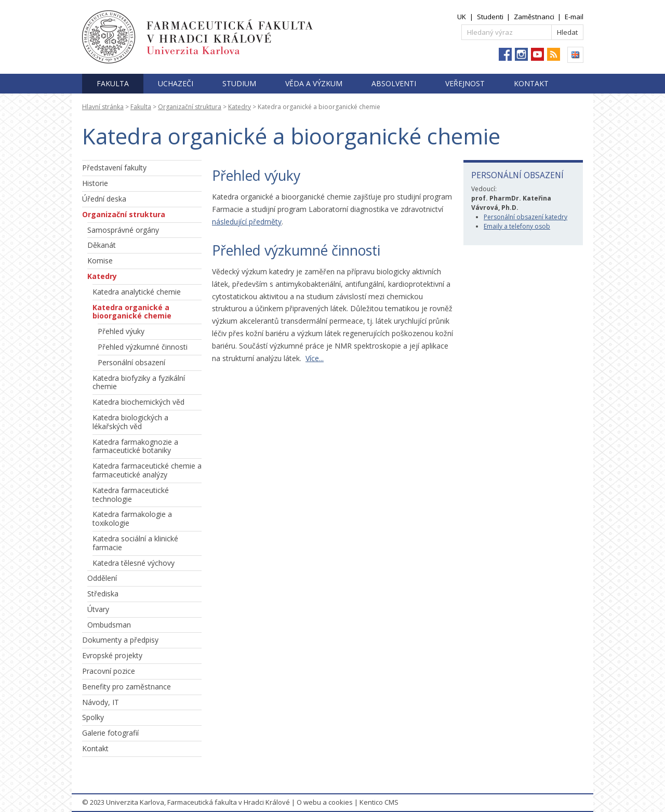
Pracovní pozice (109, 671)
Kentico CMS (379, 802)
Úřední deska (104, 199)
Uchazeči (176, 83)
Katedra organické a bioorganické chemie (132, 312)
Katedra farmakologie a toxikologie (132, 518)
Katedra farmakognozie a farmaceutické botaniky (135, 446)
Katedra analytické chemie (137, 292)
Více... (315, 358)
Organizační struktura (190, 107)
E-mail (574, 17)
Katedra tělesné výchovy (134, 563)
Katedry (240, 107)
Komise (100, 261)
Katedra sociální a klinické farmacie (135, 543)
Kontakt (531, 83)
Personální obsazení (131, 362)
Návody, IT (101, 702)
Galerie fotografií (110, 733)
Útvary (98, 609)
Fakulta (113, 83)
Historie (95, 183)
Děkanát (102, 245)
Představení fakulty (114, 168)
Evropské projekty (112, 655)
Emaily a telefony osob (517, 226)
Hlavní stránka (103, 107)
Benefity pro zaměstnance (127, 687)
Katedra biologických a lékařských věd (130, 422)
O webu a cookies (325, 802)
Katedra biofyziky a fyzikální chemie (139, 382)
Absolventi (394, 83)
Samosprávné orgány (123, 230)
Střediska (103, 594)
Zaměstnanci (534, 17)
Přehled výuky (121, 331)
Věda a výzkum (314, 83)
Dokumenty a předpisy (120, 640)
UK (462, 17)
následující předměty (247, 222)
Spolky (93, 717)
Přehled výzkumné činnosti (143, 347)
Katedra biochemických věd (138, 402)
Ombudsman (109, 625)
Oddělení (102, 578)
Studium (239, 83)
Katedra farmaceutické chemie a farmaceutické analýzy (147, 470)
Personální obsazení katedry (526, 217)
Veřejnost (465, 83)
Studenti (490, 17)
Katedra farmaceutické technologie (131, 495)
